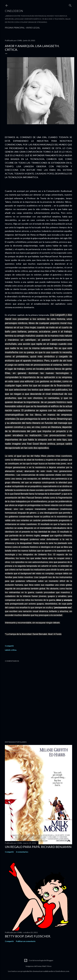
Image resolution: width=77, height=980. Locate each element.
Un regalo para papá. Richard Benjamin (38, 847)
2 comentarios (22, 852)
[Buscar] (70, 5)
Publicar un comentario (26, 941)
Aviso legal (33, 28)
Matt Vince (47, 966)
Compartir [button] (9, 646)
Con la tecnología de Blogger (39, 960)
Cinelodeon (14, 11)
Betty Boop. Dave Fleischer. (28, 936)
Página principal (15, 28)
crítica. (14, 650)
